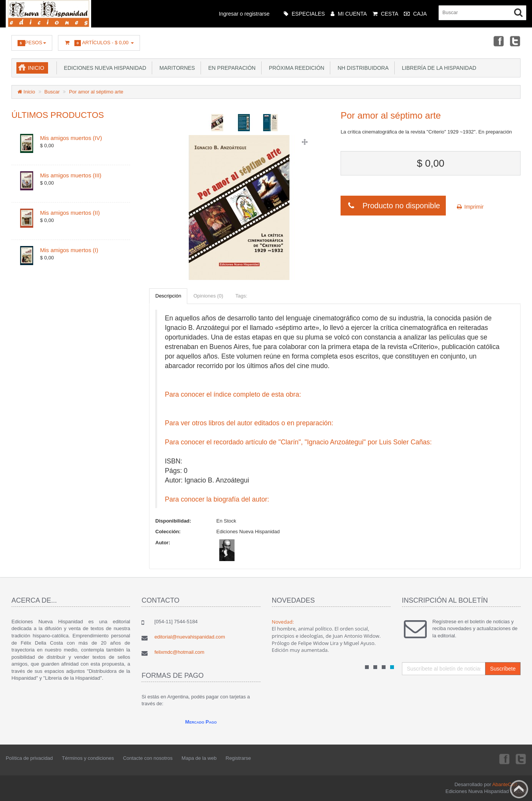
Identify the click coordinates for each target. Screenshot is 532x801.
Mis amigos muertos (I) (69, 250)
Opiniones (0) (208, 296)
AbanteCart (505, 784)
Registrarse (238, 758)
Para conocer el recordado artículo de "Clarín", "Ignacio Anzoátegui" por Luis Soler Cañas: (298, 442)
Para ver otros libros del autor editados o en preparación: (249, 423)
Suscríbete (503, 669)
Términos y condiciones (88, 758)
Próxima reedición (295, 68)
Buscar (52, 92)
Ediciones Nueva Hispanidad (104, 68)
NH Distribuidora (362, 68)
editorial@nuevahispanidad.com (190, 637)
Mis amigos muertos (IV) (71, 138)
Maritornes (176, 68)
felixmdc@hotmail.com (179, 652)
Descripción (168, 296)
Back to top (519, 789)
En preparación (230, 68)
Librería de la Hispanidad (438, 68)
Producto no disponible (393, 206)
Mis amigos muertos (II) (70, 213)
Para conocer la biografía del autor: (217, 499)
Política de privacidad (29, 758)
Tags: (241, 296)
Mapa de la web (199, 758)
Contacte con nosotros (148, 758)
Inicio (36, 68)
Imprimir (470, 207)
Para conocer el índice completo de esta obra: (233, 394)
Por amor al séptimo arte (96, 92)
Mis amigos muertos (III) (71, 175)
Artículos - (99, 43)
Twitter (515, 41)
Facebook (498, 41)
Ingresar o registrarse (244, 14)
